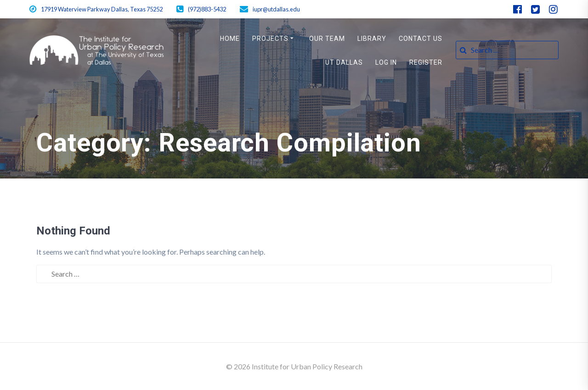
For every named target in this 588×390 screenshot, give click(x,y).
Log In (386, 62)
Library (372, 39)
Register (426, 62)
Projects (270, 39)
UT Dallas (344, 62)
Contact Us (421, 39)
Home (230, 39)
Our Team (327, 39)
